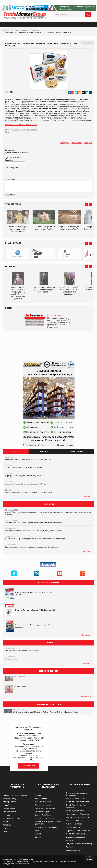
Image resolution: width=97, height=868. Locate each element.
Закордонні (77, 451)
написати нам (29, 766)
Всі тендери (87, 663)
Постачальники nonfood (76, 799)
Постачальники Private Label (78, 802)
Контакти (38, 834)
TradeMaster (8, 30)
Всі (16, 451)
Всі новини (87, 551)
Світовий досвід (10, 812)
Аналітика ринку (10, 799)
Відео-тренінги (9, 808)
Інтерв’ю (7, 805)
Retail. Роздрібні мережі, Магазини (76, 806)
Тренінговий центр (42, 805)
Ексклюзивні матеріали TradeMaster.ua (21, 125)
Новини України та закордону (15, 795)
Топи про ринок (9, 802)
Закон (5, 828)
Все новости (35, 30)
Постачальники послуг (75, 821)
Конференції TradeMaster (45, 808)
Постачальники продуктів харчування (77, 794)
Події (5, 832)
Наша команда (41, 799)
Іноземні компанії (73, 850)
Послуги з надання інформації (47, 827)
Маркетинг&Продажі (11, 818)
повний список (86, 696)
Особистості (12, 266)
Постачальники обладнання (78, 817)
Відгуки (38, 831)
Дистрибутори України (75, 811)
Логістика (7, 825)
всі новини (87, 496)
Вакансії (38, 837)
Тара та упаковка (73, 827)
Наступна (88, 143)
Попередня (65, 143)
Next (91, 204)
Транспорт (70, 847)
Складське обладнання (76, 837)
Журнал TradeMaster (43, 815)
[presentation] (24, 198)
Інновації (7, 815)
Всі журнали (87, 635)
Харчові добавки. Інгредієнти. (78, 831)
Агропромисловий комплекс (78, 814)
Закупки (6, 822)
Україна (44, 451)
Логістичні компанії (74, 824)
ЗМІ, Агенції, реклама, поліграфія (80, 844)
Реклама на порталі (43, 802)
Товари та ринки (21, 30)
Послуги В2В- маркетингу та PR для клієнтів (48, 823)
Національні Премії (43, 812)
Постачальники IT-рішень (77, 834)
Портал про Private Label (45, 818)
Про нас (38, 795)
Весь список (77, 143)
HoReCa (70, 840)
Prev (86, 204)
